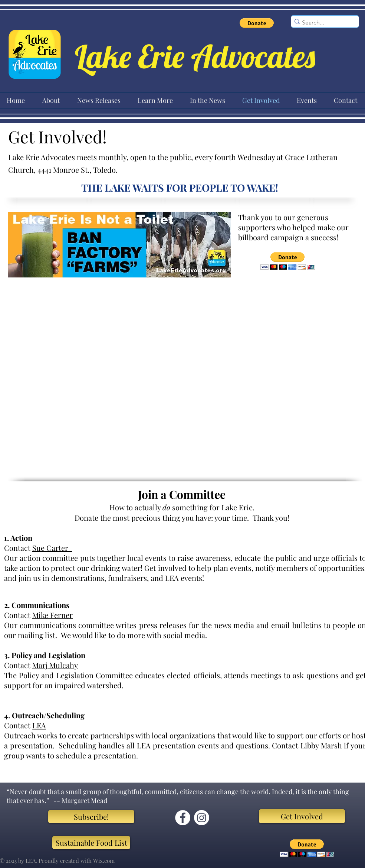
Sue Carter (52, 548)
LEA (39, 725)
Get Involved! (60, 136)
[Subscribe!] (91, 817)
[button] (257, 23)
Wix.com (104, 861)
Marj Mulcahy (55, 665)
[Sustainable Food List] (91, 843)
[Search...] (323, 23)
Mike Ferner (52, 615)
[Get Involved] (302, 816)
